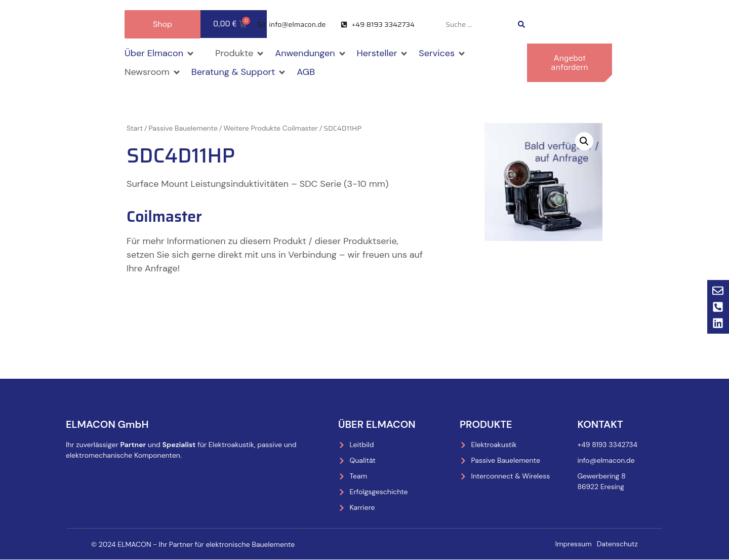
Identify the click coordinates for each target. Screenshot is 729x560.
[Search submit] (521, 24)
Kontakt (600, 424)
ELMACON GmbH (107, 424)
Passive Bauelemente (183, 128)
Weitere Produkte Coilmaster (270, 128)
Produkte (486, 424)
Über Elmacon (377, 424)
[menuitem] (568, 25)
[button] (160, 53)
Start (135, 128)
